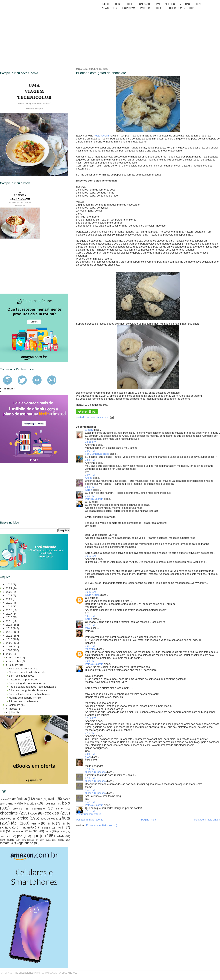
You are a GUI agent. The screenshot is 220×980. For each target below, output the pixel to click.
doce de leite (48, 819)
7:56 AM (90, 487)
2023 (9, 592)
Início (105, 4)
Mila (87, 628)
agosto (14, 709)
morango (18, 831)
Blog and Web (70, 973)
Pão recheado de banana (23, 701)
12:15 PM (91, 442)
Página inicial (149, 820)
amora (3, 799)
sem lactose (28, 840)
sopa (61, 840)
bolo (66, 803)
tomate (5, 843)
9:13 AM (90, 496)
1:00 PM (90, 451)
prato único (6, 836)
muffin (33, 831)
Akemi (89, 478)
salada (60, 836)
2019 (9, 606)
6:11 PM (90, 778)
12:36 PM (91, 718)
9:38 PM (90, 646)
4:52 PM (90, 616)
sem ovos (45, 840)
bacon (66, 799)
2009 (9, 643)
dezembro (15, 658)
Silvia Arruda (92, 595)
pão (20, 836)
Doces (130, 4)
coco (34, 813)
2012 (9, 632)
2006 (9, 654)
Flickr (159, 8)
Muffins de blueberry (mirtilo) (25, 698)
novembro (15, 661)
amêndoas (19, 799)
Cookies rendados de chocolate (27, 672)
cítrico (23, 818)
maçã (60, 827)
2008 (9, 646)
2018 (9, 610)
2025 (9, 584)
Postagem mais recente (90, 820)
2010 (9, 639)
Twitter (145, 8)
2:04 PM (90, 754)
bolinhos (51, 804)
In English (9, 389)
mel (2, 831)
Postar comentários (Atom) (102, 825)
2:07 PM (90, 475)
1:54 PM (90, 460)
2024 (9, 588)
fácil (15, 823)
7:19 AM (90, 733)
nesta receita (101, 136)
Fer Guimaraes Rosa (97, 454)
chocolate (9, 813)
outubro (14, 665)
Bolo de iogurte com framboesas (27, 683)
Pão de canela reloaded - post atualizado (32, 687)
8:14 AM (90, 769)
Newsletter (109, 8)
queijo (38, 836)
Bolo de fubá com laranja (23, 669)
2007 (9, 650)
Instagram (128, 8)
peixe (48, 831)
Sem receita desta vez (22, 676)
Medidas (185, 4)
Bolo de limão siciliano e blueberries (29, 694)
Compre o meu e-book (181, 8)
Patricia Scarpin (94, 499)
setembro (15, 705)
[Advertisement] (30, 266)
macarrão (27, 827)
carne (59, 809)
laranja (35, 823)
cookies (52, 813)
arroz (39, 799)
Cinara (89, 430)
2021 (9, 599)
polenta (61, 831)
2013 (9, 628)
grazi (88, 757)
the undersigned (24, 973)
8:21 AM (90, 661)
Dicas (198, 4)
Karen (88, 490)
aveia (52, 799)
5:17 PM (90, 625)
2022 (9, 595)
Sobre (118, 4)
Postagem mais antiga (207, 820)
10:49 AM (90, 592)
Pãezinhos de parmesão (23, 680)
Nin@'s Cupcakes (95, 772)
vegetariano (25, 843)
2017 (9, 614)
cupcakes (5, 819)
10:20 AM (90, 556)
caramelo (38, 808)
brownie (17, 809)
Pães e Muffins (166, 4)
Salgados (145, 4)
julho (12, 712)
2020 (9, 603)
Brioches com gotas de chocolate (101, 73)
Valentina (90, 649)
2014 (9, 625)
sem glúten (7, 840)
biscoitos (30, 803)
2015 (9, 621)
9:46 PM (90, 790)
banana (11, 803)
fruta (66, 818)
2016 (9, 617)
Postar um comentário (89, 814)
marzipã (46, 828)
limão (51, 823)
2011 (9, 636)
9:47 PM (90, 802)
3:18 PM (90, 811)
